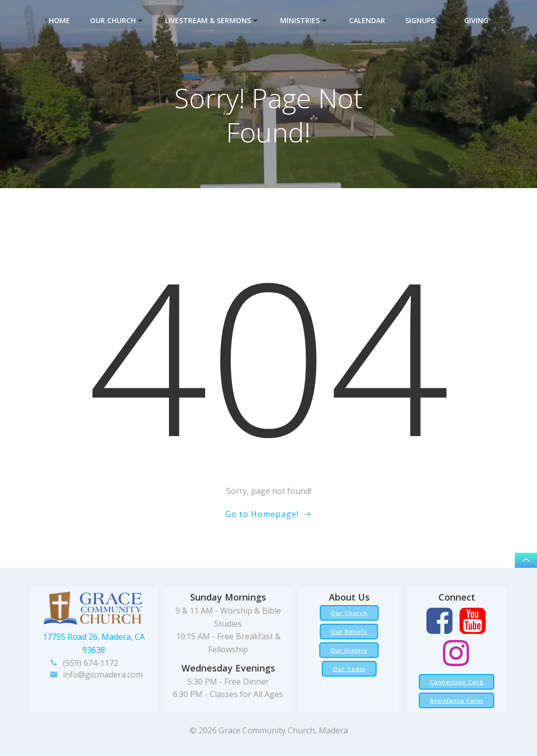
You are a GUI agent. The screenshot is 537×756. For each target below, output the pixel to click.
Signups (425, 20)
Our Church (117, 20)
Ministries (304, 20)
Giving (476, 20)
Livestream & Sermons (212, 20)
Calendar (367, 20)
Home (59, 20)
